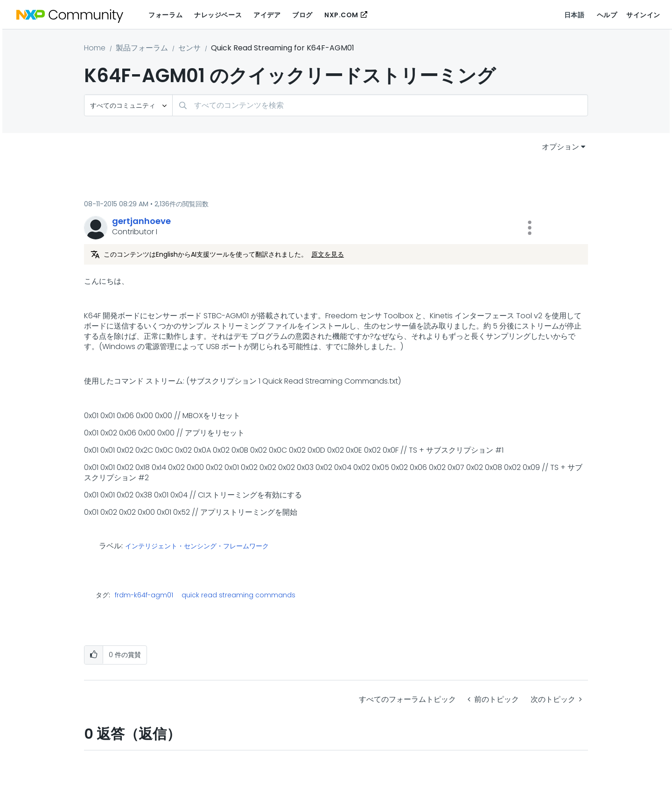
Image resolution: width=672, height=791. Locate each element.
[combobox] (380, 105)
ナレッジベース (218, 15)
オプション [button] (560, 147)
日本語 (574, 15)
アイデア (267, 15)
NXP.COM (341, 15)
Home (95, 48)
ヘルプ (607, 15)
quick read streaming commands (238, 595)
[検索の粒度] (128, 105)
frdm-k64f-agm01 (144, 595)
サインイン (643, 15)
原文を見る (328, 254)
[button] (530, 228)
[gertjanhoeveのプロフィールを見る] (141, 221)
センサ (189, 48)
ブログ (302, 15)
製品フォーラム (142, 48)
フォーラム (165, 15)
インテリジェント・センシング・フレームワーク (197, 546)
